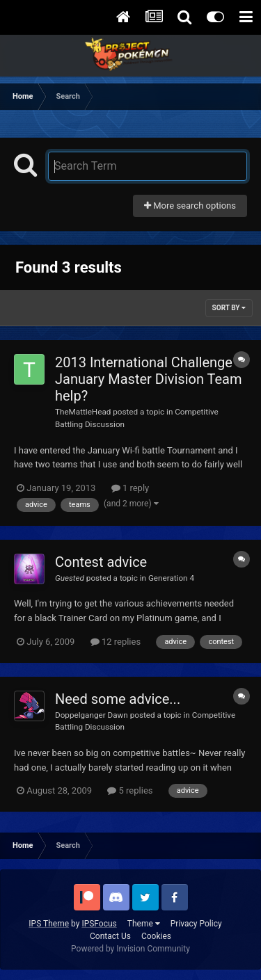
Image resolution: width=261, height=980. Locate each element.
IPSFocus (99, 924)
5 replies (130, 790)
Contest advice (101, 562)
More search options (190, 206)
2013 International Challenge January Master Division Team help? (149, 379)
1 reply (130, 488)
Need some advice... (118, 699)
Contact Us (110, 936)
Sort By (229, 308)
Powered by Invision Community (130, 949)
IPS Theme (49, 924)
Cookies (156, 936)
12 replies (116, 642)
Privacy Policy (196, 924)
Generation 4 (171, 578)
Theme (144, 924)
